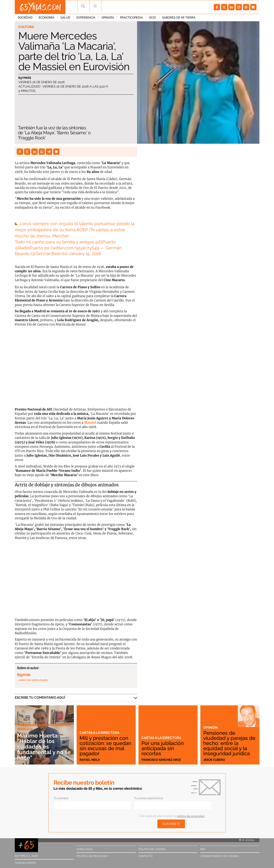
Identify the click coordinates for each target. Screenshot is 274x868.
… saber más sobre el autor (32, 680)
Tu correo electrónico (149, 798)
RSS (203, 849)
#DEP (82, 230)
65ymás (25, 78)
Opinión (108, 18)
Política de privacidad (92, 856)
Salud (65, 18)
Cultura (26, 27)
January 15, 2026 (85, 254)
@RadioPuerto (29, 248)
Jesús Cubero (214, 760)
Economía (46, 18)
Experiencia (86, 18)
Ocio (152, 18)
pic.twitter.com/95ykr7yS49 (72, 248)
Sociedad (25, 18)
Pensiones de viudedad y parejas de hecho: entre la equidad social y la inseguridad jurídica (229, 743)
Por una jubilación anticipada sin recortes (163, 748)
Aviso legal (85, 849)
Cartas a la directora (99, 733)
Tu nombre (61, 798)
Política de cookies (152, 849)
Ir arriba (247, 840)
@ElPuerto (105, 242)
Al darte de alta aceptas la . (172, 816)
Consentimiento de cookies (220, 856)
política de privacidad (191, 816)
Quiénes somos (25, 863)
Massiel (90, 422)
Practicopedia (131, 18)
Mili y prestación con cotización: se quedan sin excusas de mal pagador (105, 746)
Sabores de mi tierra (179, 18)
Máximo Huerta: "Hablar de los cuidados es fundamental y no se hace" (44, 747)
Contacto (146, 856)
